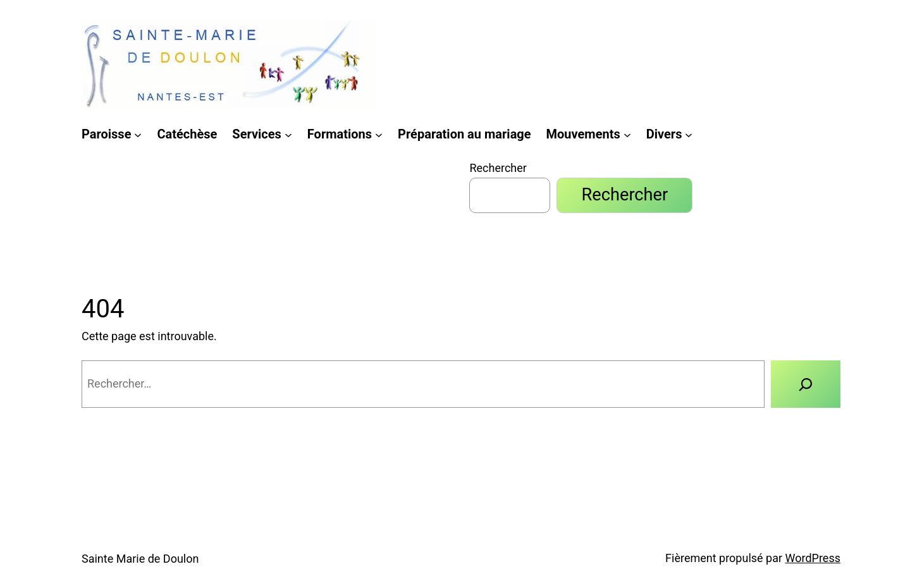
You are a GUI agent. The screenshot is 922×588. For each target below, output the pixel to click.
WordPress (813, 558)
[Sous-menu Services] (288, 134)
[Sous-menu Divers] (689, 134)
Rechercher (498, 168)
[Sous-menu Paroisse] (138, 134)
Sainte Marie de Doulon (140, 559)
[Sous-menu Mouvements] (627, 134)
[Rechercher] (806, 384)
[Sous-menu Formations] (379, 134)
